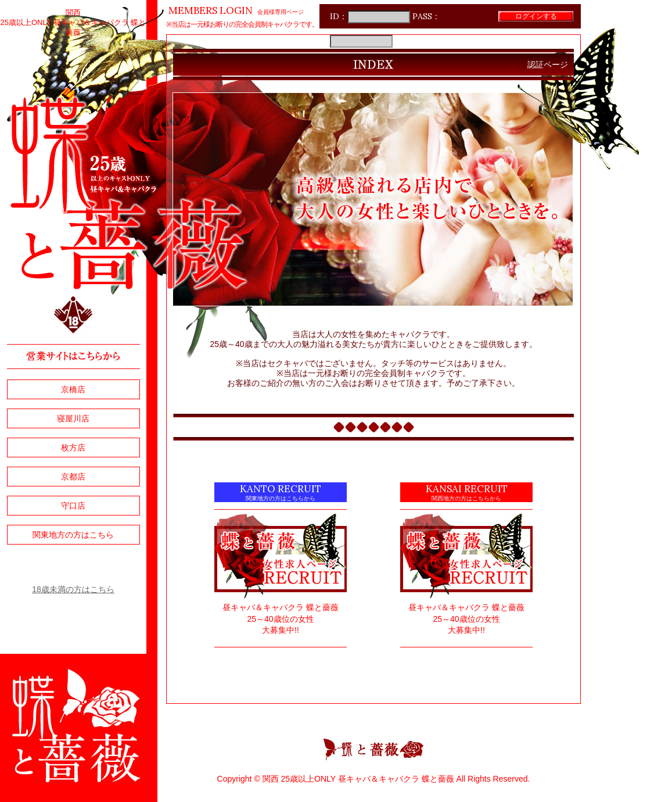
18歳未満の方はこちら (73, 589)
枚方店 (73, 447)
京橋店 (73, 389)
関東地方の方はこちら (73, 535)
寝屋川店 (73, 418)
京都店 (73, 477)
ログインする (536, 16)
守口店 (73, 506)
